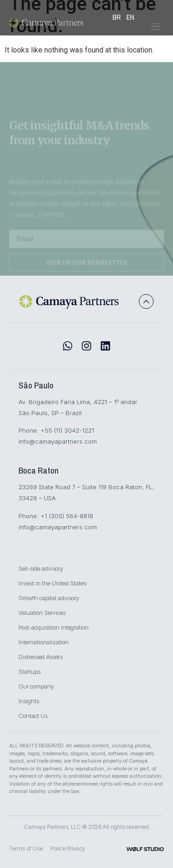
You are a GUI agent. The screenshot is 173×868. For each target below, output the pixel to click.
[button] (156, 30)
